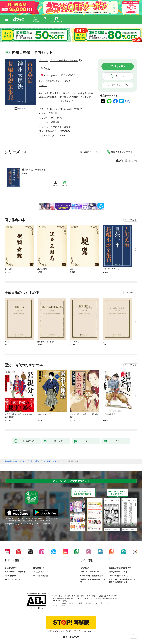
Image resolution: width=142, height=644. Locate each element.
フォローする (81, 60)
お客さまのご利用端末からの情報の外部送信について (122, 581)
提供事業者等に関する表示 (120, 568)
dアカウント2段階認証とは (91, 576)
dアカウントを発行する (60, 631)
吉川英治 (44, 60)
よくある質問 (39, 572)
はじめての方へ (11, 568)
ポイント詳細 (67, 75)
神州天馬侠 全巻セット (34, 170)
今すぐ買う (120, 66)
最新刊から (131, 161)
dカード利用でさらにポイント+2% (54, 81)
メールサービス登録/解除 (15, 572)
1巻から (119, 161)
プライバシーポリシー (89, 572)
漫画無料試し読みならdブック (15, 461)
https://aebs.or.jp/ (60, 606)
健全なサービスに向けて (119, 572)
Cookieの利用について (118, 576)
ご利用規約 (85, 568)
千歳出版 (53, 113)
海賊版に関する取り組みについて (93, 581)
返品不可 (43, 86)
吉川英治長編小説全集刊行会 (64, 60)
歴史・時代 (56, 118)
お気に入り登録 (90, 152)
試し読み (22, 109)
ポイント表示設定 (41, 576)
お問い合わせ (10, 576)
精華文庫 (55, 122)
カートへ (120, 76)
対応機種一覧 (39, 568)
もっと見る (129, 220)
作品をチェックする (120, 85)
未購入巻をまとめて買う (123, 152)
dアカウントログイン (13, 580)
